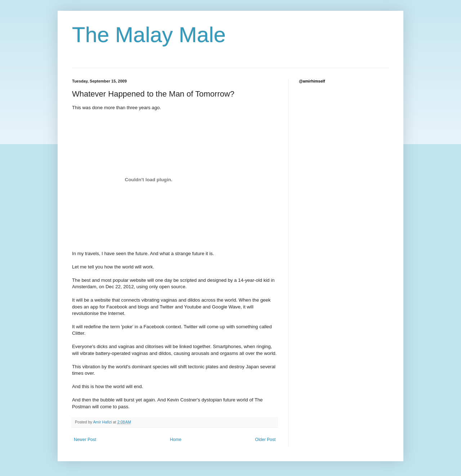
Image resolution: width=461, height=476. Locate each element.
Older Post (265, 440)
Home (176, 440)
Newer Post (85, 440)
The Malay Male (149, 35)
